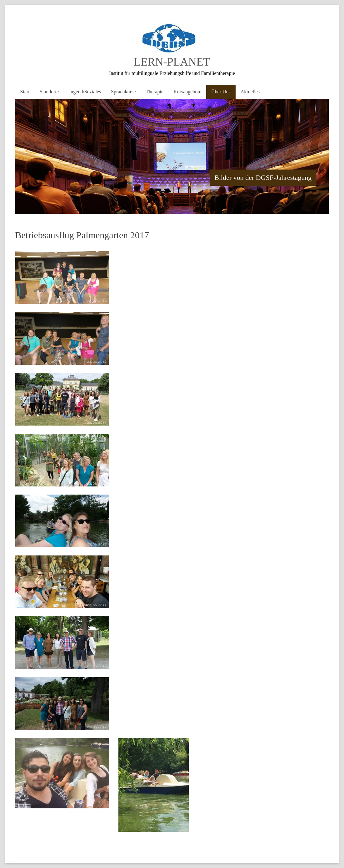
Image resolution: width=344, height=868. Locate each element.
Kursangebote (187, 92)
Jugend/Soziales (85, 92)
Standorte (49, 92)
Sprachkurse (123, 92)
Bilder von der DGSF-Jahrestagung (263, 178)
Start (25, 92)
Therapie (155, 92)
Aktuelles (250, 92)
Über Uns (221, 92)
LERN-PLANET (172, 62)
